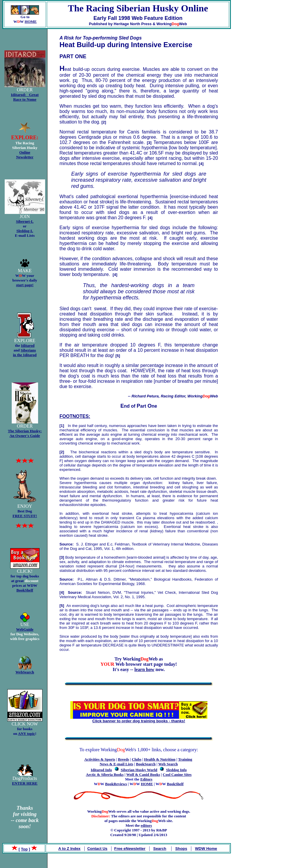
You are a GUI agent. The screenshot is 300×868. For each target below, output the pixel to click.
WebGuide (25, 629)
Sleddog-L (25, 231)
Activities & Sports (100, 759)
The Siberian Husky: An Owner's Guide (25, 433)
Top (24, 849)
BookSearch (146, 764)
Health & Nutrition (160, 759)
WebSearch (25, 672)
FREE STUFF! (25, 516)
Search (160, 849)
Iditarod (28, 345)
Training (185, 759)
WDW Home (206, 849)
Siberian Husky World (139, 770)
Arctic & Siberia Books (105, 774)
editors (146, 825)
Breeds (124, 759)
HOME (31, 22)
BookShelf (25, 590)
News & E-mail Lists (116, 764)
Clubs (137, 759)
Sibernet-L (25, 221)
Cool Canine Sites (177, 774)
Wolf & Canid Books (143, 774)
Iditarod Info (101, 770)
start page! (25, 285)
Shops (181, 849)
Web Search (168, 764)
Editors (146, 779)
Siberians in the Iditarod (25, 352)
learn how (144, 669)
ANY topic (26, 734)
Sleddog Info (176, 770)
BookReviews (116, 784)
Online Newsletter (25, 155)
